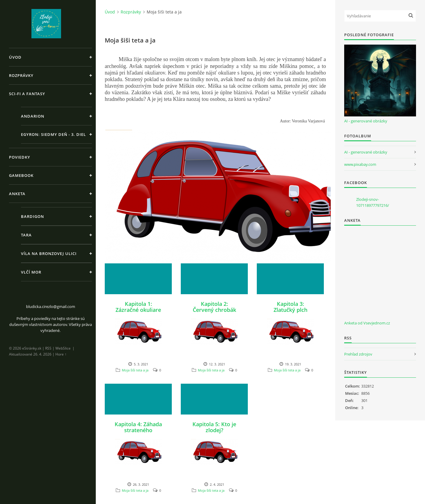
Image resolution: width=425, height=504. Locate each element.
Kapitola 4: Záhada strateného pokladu (138, 430)
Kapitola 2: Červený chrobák (214, 307)
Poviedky (20, 157)
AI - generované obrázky (366, 121)
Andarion (33, 116)
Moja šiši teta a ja (135, 370)
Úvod (15, 57)
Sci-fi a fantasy (27, 94)
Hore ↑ (61, 354)
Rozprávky (21, 75)
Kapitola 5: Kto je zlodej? (214, 427)
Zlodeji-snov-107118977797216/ (373, 202)
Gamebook (21, 175)
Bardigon (32, 216)
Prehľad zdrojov (358, 354)
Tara (26, 235)
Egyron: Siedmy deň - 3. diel (53, 134)
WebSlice (63, 348)
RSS (48, 348)
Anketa (17, 194)
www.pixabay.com (360, 164)
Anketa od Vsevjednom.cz (367, 323)
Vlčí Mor (31, 272)
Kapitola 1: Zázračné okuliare (138, 307)
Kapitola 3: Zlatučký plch (290, 307)
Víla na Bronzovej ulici (49, 253)
